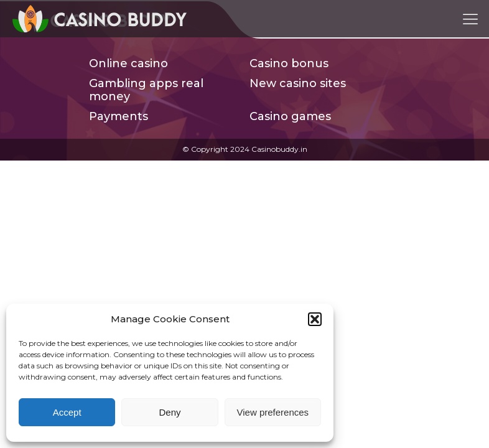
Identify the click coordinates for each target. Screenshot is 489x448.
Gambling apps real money (146, 91)
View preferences (273, 412)
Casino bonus (289, 64)
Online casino (128, 64)
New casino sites (298, 84)
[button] (315, 319)
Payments (119, 117)
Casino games (290, 117)
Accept (67, 412)
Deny (170, 412)
